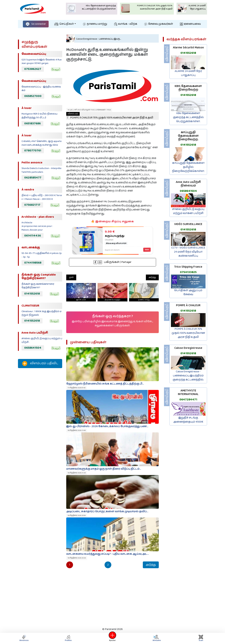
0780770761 (33, 151)
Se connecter (36, 24)
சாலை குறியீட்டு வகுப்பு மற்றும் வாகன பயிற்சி (188, 211)
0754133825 (188, 272)
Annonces (24, 638)
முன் (71, 277)
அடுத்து (152, 277)
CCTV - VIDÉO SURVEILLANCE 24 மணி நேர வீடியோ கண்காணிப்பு (188, 252)
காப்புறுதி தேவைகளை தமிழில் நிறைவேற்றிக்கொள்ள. (188, 167)
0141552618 (32, 294)
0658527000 (33, 96)
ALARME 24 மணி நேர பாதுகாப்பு (188, 73)
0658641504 (33, 348)
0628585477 (33, 178)
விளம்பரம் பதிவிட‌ (40, 364)
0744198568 (33, 263)
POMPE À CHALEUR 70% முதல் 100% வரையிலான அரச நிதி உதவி (110, 116)
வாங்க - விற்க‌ (126, 24)
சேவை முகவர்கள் (159, 24)
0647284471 (188, 400)
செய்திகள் (64, 24)
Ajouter (112, 638)
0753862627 (33, 69)
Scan (201, 638)
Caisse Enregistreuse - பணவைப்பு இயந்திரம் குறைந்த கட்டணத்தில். (188, 376)
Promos (68, 638)
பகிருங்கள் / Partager (112, 262)
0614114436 (33, 236)
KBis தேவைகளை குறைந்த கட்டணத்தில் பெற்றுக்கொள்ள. (188, 117)
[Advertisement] (40, 427)
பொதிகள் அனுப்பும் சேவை (188, 292)
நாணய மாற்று (95, 24)
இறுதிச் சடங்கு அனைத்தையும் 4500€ (188, 420)
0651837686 (32, 123)
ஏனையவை (190, 24)
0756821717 (32, 205)
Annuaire (156, 638)
